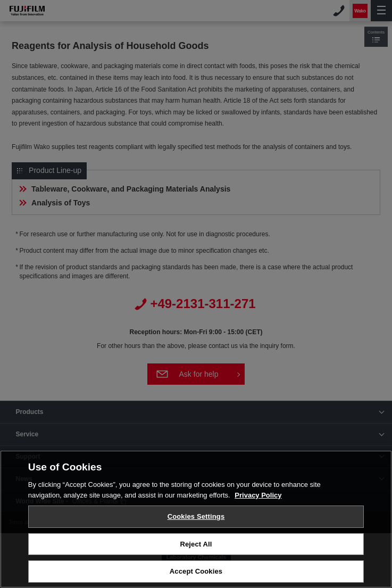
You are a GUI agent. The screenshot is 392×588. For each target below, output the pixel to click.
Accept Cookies (196, 571)
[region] (196, 519)
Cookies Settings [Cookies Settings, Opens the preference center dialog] (196, 516)
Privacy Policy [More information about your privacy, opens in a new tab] (258, 495)
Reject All (196, 544)
